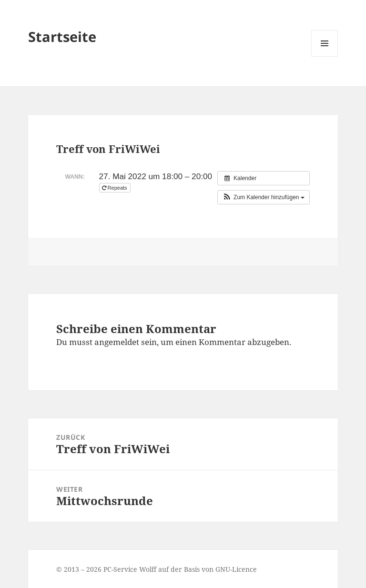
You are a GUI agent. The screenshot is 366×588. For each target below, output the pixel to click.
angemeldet (117, 342)
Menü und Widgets (325, 56)
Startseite (62, 36)
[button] (264, 197)
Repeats (115, 188)
